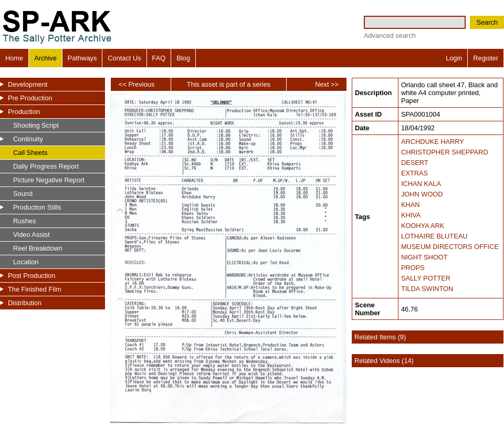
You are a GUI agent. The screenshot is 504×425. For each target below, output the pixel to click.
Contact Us (124, 58)
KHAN (411, 205)
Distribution (25, 303)
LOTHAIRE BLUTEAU (434, 236)
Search (487, 22)
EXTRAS (414, 173)
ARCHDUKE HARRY (433, 142)
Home (14, 58)
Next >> (327, 84)
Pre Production (30, 98)
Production (24, 112)
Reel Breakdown (38, 248)
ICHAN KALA (421, 184)
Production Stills (37, 207)
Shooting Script (36, 125)
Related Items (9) (380, 337)
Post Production (31, 276)
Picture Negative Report (49, 180)
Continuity (28, 139)
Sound (23, 194)
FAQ (159, 58)
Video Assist (31, 235)
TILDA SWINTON (427, 289)
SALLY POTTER (426, 278)
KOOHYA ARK (423, 226)
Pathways (82, 58)
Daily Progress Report (46, 166)
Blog (183, 58)
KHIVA (411, 215)
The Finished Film (35, 289)
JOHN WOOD (422, 194)
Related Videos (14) (384, 361)
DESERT (415, 163)
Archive (45, 58)
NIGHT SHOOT (424, 257)
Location (26, 262)
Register (486, 58)
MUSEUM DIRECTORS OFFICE (450, 247)
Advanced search (390, 35)
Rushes (24, 221)
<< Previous (136, 84)
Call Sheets (30, 153)
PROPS (413, 268)
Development (28, 84)
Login (454, 58)
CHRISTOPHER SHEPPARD (445, 152)
